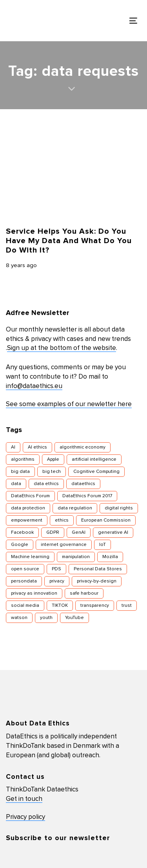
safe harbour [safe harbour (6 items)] (84, 593)
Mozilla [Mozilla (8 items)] (110, 557)
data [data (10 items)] (16, 484)
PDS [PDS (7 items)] (56, 569)
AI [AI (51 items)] (13, 447)
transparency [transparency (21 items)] (95, 606)
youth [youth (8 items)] (46, 618)
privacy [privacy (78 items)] (57, 581)
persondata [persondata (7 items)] (24, 581)
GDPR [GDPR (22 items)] (53, 533)
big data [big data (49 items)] (20, 472)
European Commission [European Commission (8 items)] (106, 520)
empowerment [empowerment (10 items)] (27, 520)
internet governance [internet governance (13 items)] (64, 545)
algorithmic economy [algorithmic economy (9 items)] (83, 447)
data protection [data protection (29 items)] (28, 508)
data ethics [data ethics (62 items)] (46, 484)
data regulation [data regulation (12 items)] (75, 508)
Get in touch (24, 799)
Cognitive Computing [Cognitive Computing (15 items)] (96, 472)
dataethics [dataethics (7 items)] (83, 484)
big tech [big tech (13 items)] (52, 472)
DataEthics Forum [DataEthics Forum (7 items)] (30, 496)
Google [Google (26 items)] (20, 545)
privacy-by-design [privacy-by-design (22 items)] (97, 581)
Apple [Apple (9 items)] (53, 460)
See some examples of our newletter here (69, 404)
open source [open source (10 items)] (25, 569)
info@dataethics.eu (34, 386)
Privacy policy (25, 817)
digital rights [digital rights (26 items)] (119, 508)
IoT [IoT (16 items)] (103, 545)
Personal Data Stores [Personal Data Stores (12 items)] (98, 569)
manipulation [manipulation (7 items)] (76, 557)
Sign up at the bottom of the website (62, 348)
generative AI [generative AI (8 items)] (113, 533)
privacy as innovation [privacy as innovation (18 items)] (34, 593)
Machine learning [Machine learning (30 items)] (30, 557)
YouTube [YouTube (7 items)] (74, 618)
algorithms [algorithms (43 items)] (23, 460)
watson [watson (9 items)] (19, 618)
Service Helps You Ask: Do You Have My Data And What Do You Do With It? (69, 241)
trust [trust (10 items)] (127, 606)
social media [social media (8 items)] (25, 606)
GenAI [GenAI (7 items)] (79, 533)
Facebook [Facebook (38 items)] (22, 533)
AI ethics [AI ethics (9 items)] (37, 447)
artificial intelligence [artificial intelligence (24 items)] (94, 460)
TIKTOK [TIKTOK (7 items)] (60, 606)
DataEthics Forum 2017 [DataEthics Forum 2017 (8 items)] (87, 496)
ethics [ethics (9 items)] (62, 520)
